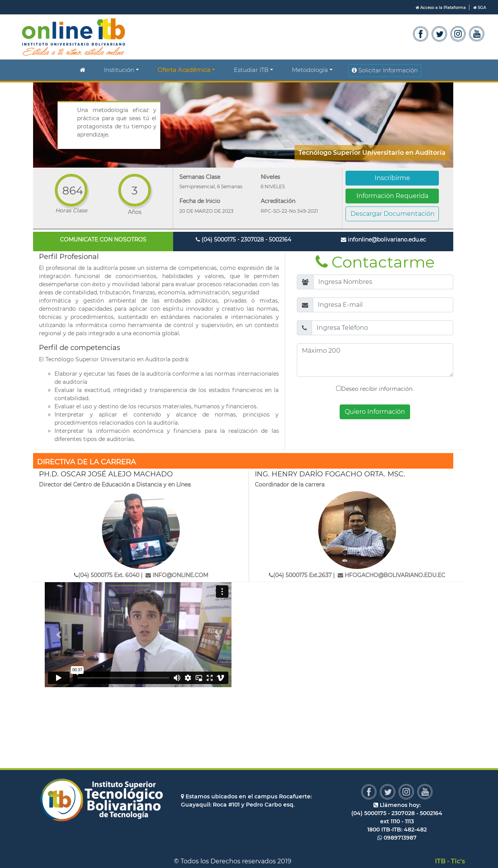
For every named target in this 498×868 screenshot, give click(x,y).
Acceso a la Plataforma (441, 8)
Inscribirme (392, 178)
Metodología (310, 70)
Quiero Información (375, 412)
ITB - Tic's (450, 861)
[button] (59, 635)
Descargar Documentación (393, 214)
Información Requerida (392, 196)
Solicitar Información (385, 70)
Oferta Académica (184, 70)
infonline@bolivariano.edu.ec (383, 240)
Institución (119, 70)
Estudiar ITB (251, 70)
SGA (480, 8)
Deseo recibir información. (375, 389)
